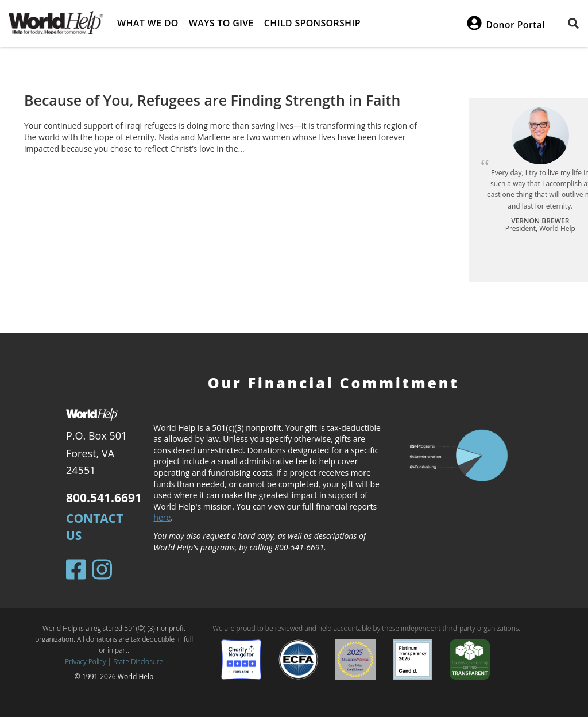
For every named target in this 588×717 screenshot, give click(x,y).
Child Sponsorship (312, 23)
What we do (148, 23)
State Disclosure (138, 662)
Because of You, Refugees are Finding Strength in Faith (212, 100)
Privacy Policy (85, 662)
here (162, 517)
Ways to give (221, 23)
